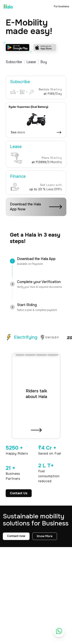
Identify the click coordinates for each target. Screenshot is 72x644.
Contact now (16, 536)
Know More (45, 536)
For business (62, 6)
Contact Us (19, 493)
